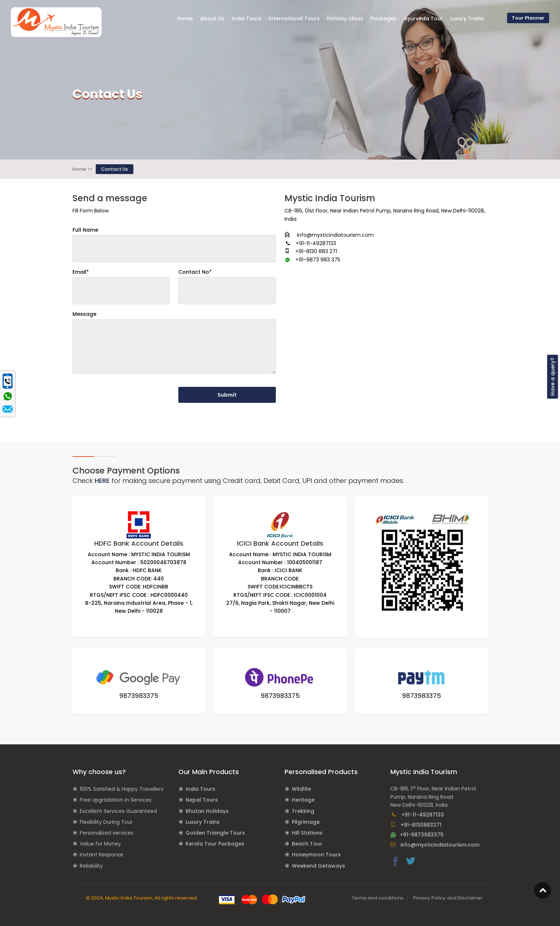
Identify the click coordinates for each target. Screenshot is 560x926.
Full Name (85, 230)
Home (185, 18)
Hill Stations (307, 833)
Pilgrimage (306, 822)
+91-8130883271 (416, 825)
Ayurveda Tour (423, 18)
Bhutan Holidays (207, 811)
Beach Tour (307, 844)
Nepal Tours (202, 800)
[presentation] (128, 394)
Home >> (82, 169)
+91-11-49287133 (417, 815)
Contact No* (195, 272)
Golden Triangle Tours (215, 833)
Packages (383, 18)
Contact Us (115, 169)
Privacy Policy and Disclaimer (448, 898)
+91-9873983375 (417, 835)
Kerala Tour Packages (215, 844)
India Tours (200, 789)
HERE (102, 481)
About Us (212, 18)
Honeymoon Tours (316, 855)
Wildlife (301, 789)
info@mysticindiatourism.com (435, 845)
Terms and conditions (378, 898)
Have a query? (553, 377)
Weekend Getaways (318, 866)
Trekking (303, 811)
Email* (81, 272)
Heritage (303, 800)
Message (84, 314)
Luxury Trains (203, 822)
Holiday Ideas (345, 18)
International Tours (294, 18)
